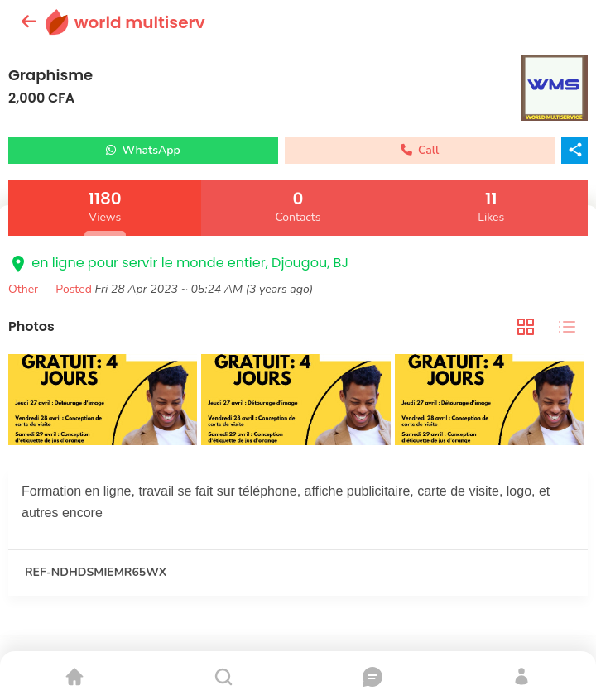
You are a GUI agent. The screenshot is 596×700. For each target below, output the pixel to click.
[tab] (526, 327)
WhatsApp (143, 150)
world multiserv (140, 22)
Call (420, 150)
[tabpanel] (298, 402)
